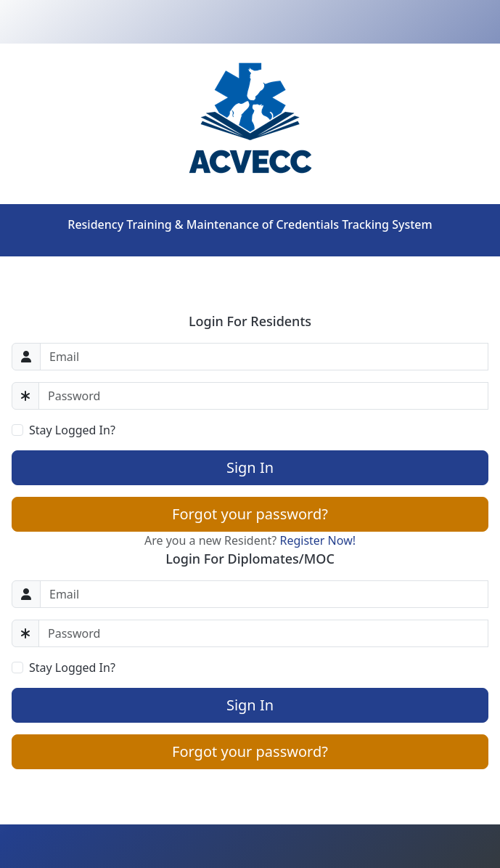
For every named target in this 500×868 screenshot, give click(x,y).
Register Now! (317, 540)
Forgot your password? (250, 514)
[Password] (263, 396)
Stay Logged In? (72, 430)
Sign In (250, 467)
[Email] (264, 357)
